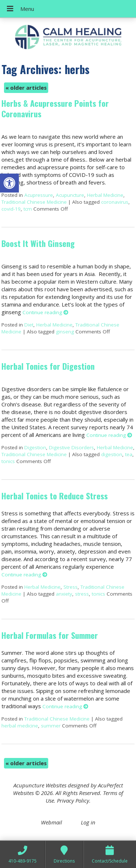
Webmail (51, 822)
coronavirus (115, 202)
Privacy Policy (73, 800)
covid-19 (11, 209)
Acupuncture (70, 195)
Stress (71, 587)
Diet (29, 325)
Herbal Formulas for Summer (50, 635)
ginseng (65, 332)
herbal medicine (20, 726)
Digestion (35, 447)
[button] (9, 183)
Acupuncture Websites (40, 785)
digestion (112, 454)
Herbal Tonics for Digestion (48, 366)
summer (51, 726)
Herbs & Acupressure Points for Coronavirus (55, 108)
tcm (28, 209)
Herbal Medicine (105, 195)
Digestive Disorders (71, 447)
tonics (8, 461)
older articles (26, 88)
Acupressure (39, 195)
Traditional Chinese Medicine (34, 202)
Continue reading (46, 312)
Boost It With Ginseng (38, 243)
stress (82, 594)
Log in (88, 822)
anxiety (64, 594)
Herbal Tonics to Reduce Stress (55, 496)
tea (129, 454)
